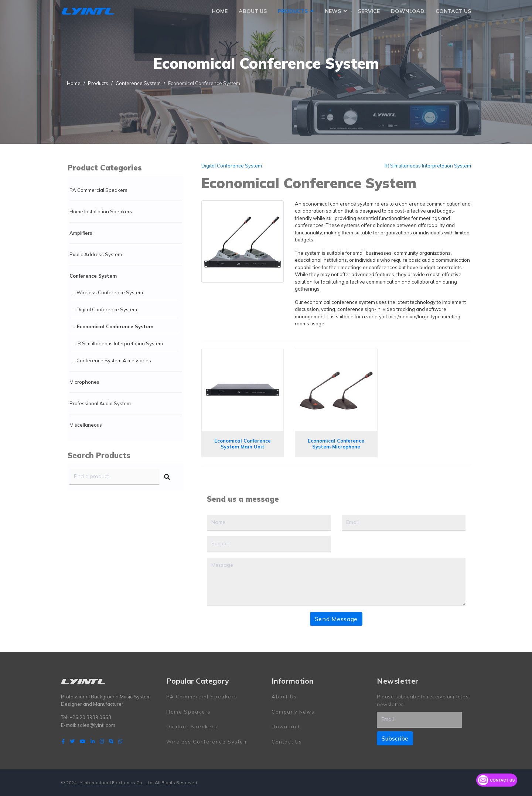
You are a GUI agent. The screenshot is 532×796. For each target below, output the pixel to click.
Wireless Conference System (207, 742)
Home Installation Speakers (101, 211)
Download (408, 11)
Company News (293, 712)
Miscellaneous (86, 425)
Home (220, 11)
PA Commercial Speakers (98, 190)
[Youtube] (83, 741)
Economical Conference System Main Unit (243, 444)
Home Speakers (189, 712)
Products (293, 11)
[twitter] (72, 741)
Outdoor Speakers (192, 726)
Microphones (84, 382)
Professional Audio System (100, 403)
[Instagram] (102, 741)
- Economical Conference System (113, 326)
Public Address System (96, 254)
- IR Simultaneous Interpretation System (118, 343)
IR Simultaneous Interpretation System (428, 166)
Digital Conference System (232, 166)
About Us (253, 11)
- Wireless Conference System (108, 292)
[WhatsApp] (120, 741)
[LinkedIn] (93, 741)
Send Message (336, 619)
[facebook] (63, 741)
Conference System (93, 276)
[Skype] (111, 741)
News (333, 11)
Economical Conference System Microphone (336, 444)
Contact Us (453, 11)
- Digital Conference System (105, 309)
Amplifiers (81, 233)
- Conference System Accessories (112, 360)
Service (369, 11)
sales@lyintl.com (96, 725)
